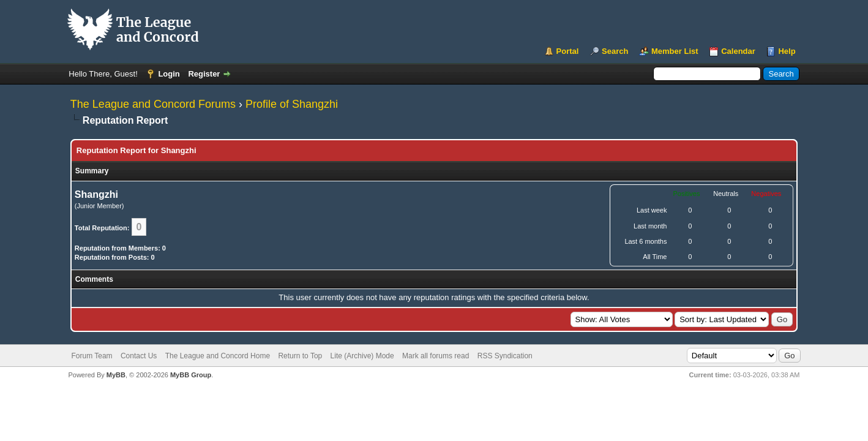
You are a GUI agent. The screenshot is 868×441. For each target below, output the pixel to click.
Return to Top (300, 356)
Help (787, 51)
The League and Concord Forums (153, 104)
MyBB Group (191, 375)
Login (169, 74)
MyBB (116, 375)
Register (204, 74)
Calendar (738, 51)
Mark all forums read (436, 356)
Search (615, 51)
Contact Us (139, 356)
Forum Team (92, 356)
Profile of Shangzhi (292, 104)
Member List (675, 51)
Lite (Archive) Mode (362, 356)
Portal (568, 51)
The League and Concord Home (218, 356)
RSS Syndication (505, 356)
